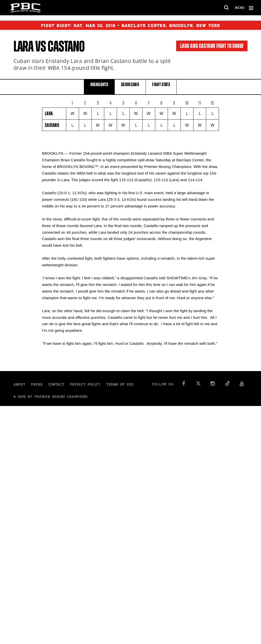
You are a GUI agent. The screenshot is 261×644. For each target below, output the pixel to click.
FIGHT (161, 87)
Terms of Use (120, 385)
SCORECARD (130, 87)
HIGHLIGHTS (99, 87)
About (19, 385)
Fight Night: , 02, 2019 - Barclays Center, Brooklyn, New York (131, 25)
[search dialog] (227, 8)
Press (37, 385)
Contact (56, 385)
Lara (24, 46)
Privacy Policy (85, 385)
